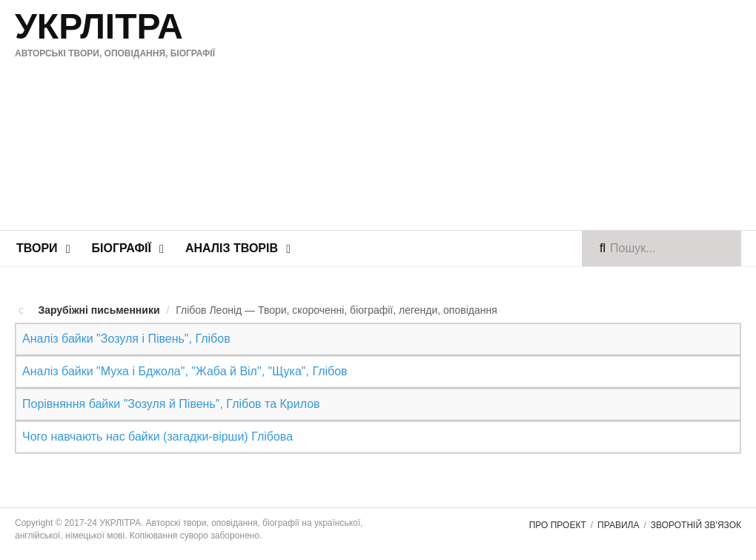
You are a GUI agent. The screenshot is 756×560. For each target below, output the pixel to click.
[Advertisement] (511, 113)
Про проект (558, 525)
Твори (37, 248)
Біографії (122, 248)
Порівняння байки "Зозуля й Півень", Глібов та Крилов (171, 404)
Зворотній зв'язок (696, 525)
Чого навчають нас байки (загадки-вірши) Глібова (157, 437)
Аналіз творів (232, 248)
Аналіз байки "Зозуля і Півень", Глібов (126, 339)
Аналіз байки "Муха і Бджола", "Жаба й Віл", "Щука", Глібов (185, 371)
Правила (618, 525)
